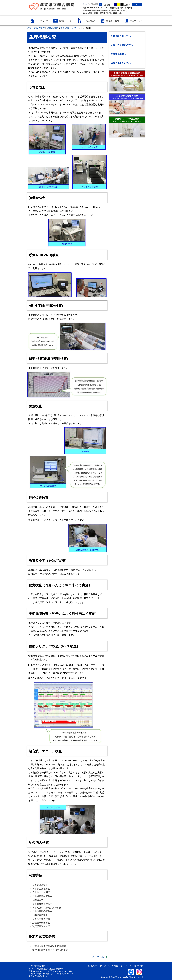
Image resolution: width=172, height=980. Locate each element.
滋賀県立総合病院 (36, 28)
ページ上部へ (99, 957)
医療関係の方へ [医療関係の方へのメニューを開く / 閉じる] (118, 54)
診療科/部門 (53, 28)
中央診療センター (69, 28)
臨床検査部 (86, 28)
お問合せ (115, 966)
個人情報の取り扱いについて (99, 966)
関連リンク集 (138, 966)
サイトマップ (126, 966)
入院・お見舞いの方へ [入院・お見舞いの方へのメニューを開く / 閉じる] (122, 45)
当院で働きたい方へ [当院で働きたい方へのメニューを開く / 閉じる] (121, 63)
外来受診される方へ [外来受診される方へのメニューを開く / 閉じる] (121, 36)
